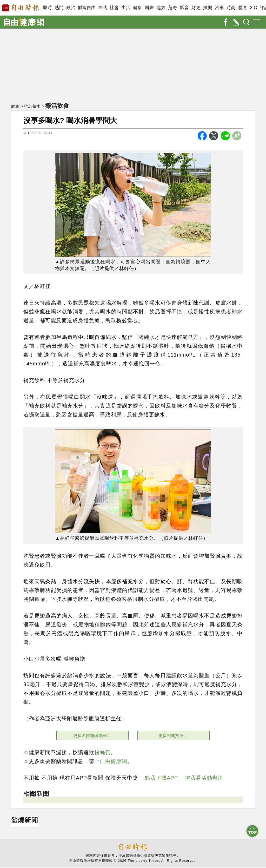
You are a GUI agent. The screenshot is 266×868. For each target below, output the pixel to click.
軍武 (102, 8)
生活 (126, 8)
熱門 (59, 8)
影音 (184, 8)
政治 (71, 8)
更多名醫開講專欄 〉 (92, 736)
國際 (149, 8)
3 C (254, 8)
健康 (138, 8)
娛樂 (208, 8)
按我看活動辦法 (204, 778)
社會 (114, 8)
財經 (196, 8)
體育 (243, 8)
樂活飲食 (58, 106)
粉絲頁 (102, 752)
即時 (47, 8)
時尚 (231, 8)
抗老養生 (32, 107)
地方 (161, 8)
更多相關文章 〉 (174, 736)
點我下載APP (161, 778)
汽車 (219, 8)
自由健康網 (113, 761)
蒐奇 (173, 8)
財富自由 (87, 8)
